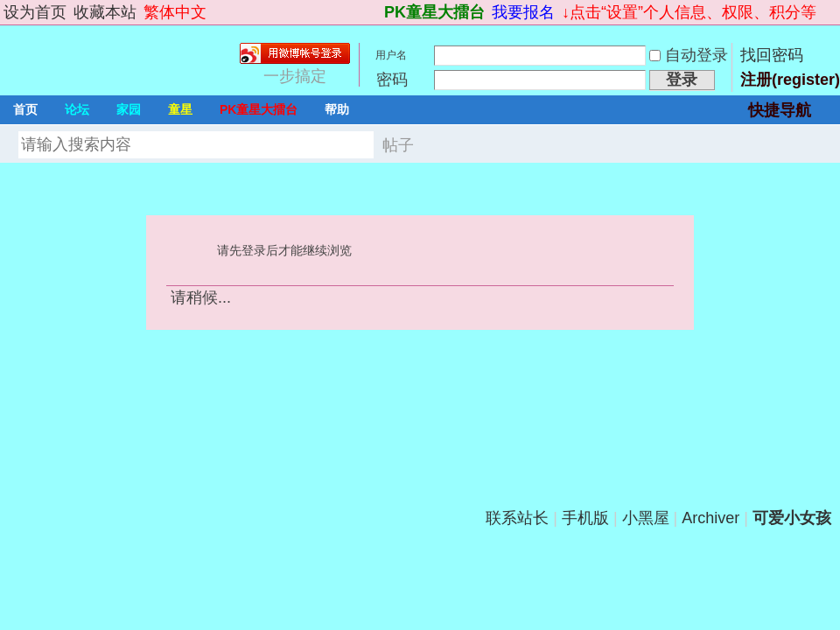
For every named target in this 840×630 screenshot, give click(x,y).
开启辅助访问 (376, 12)
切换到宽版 (830, 12)
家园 (129, 109)
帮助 (337, 109)
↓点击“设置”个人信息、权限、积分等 (689, 12)
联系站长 (517, 518)
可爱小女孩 (792, 518)
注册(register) (790, 80)
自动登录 (689, 55)
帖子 (398, 145)
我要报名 (523, 12)
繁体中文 (175, 12)
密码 (392, 80)
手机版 (585, 518)
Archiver (710, 518)
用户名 (391, 55)
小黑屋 (646, 518)
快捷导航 (780, 110)
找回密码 (772, 55)
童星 (180, 109)
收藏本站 (105, 12)
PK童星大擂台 (434, 12)
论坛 (77, 109)
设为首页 (35, 12)
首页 (25, 109)
